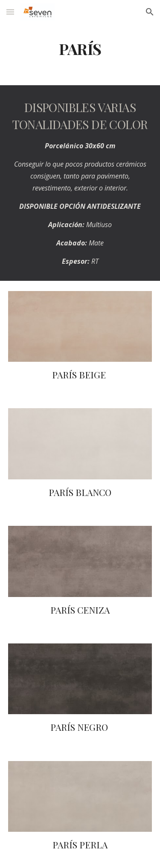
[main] (80, 49)
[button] (10, 12)
